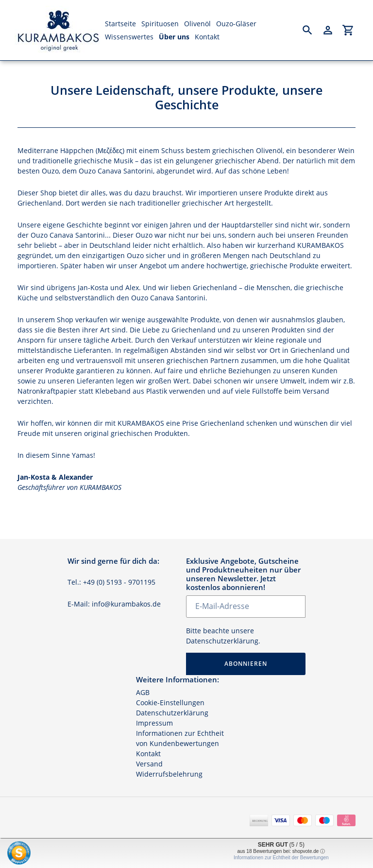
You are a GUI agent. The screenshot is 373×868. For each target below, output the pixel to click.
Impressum (154, 723)
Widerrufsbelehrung (169, 774)
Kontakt (148, 754)
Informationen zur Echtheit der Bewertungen (281, 858)
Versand (149, 764)
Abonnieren (246, 664)
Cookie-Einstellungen (170, 703)
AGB (143, 692)
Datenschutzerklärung (222, 641)
